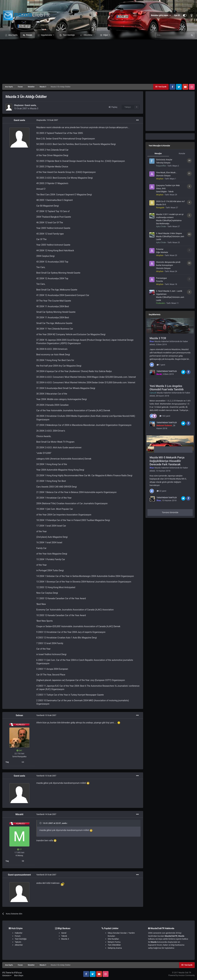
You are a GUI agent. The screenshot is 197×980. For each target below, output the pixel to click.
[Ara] (172, 35)
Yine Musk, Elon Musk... (167, 173)
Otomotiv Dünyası (163, 176)
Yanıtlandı (46, 715)
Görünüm (7, 976)
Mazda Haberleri (162, 341)
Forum (29, 35)
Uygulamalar (46, 35)
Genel (64, 933)
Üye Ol (177, 15)
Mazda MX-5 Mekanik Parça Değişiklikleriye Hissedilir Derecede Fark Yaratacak (167, 461)
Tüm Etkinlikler (114, 945)
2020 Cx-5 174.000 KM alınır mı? (170, 201)
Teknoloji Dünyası (163, 163)
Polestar (160, 249)
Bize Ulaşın (19, 976)
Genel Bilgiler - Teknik (165, 192)
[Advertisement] (98, 61)
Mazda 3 (34, 108)
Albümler (19, 945)
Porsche (159, 281)
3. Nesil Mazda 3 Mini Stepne (169, 233)
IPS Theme (7, 973)
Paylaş (113, 107)
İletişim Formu (114, 942)
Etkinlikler (88, 35)
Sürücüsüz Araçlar (164, 160)
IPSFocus (18, 973)
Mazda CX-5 (161, 205)
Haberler (19, 933)
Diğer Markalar (162, 252)
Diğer (106, 35)
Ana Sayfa (13, 35)
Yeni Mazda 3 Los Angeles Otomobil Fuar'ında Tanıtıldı (167, 388)
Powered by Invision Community (182, 975)
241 (19, 750)
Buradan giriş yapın (161, 15)
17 (19, 849)
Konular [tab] (182, 154)
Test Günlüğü (69, 35)
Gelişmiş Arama (115, 948)
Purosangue (161, 278)
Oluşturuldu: (47, 120)
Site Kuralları (113, 939)
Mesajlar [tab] (158, 154)
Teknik (64, 936)
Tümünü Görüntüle (170, 512)
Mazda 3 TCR (158, 338)
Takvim (18, 942)
